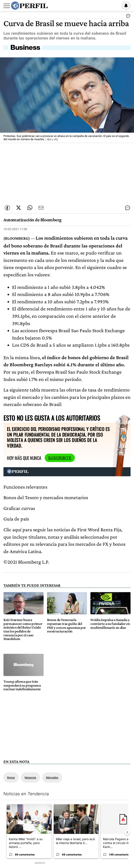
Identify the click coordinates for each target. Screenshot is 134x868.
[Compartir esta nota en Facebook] (7, 208)
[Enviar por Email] (41, 208)
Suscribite (60, 458)
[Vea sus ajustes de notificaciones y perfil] (126, 6)
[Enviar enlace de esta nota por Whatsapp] (30, 208)
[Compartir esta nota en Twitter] (19, 208)
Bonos (11, 778)
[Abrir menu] (7, 6)
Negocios (30, 778)
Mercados (52, 778)
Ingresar (115, 6)
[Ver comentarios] (127, 17)
